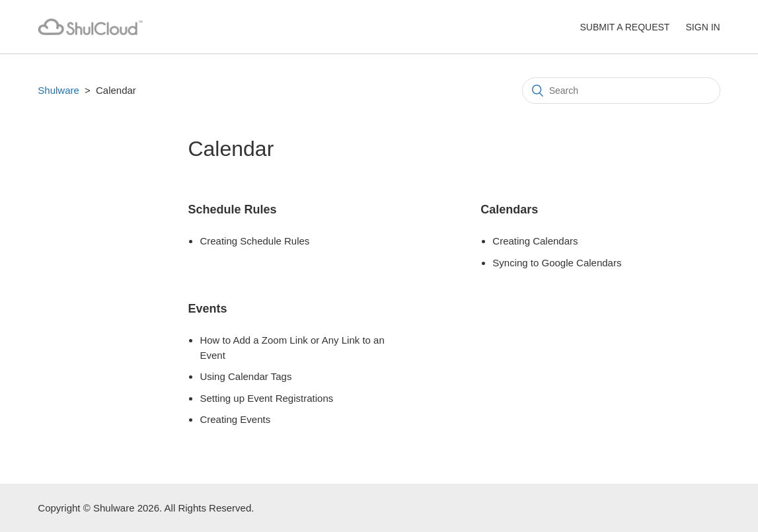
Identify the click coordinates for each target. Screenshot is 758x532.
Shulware (58, 90)
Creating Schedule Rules (254, 241)
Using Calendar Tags (246, 376)
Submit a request (625, 27)
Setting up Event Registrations (266, 398)
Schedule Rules (232, 209)
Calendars (509, 209)
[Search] (621, 91)
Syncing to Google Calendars (557, 263)
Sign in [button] (703, 27)
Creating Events (235, 419)
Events (207, 309)
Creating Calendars (535, 241)
